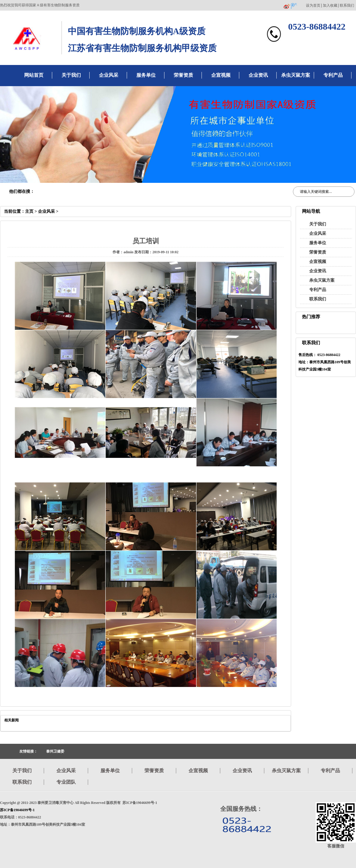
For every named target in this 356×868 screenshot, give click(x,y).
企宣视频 (221, 75)
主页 (29, 211)
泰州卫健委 (55, 751)
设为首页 (313, 6)
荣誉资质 (183, 75)
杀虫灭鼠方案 (296, 75)
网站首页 (34, 75)
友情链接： (28, 751)
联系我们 (347, 6)
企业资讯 (258, 75)
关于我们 (71, 75)
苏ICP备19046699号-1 (17, 810)
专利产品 (333, 75)
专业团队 (66, 782)
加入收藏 (330, 6)
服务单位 (146, 75)
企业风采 (109, 75)
